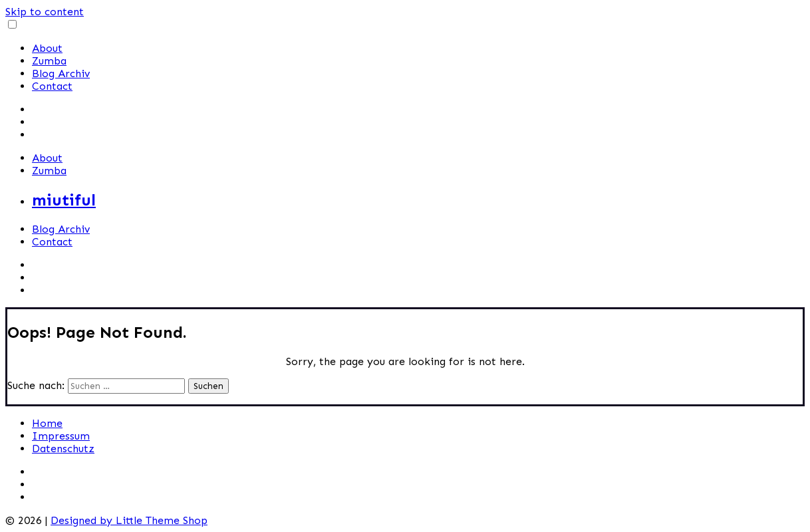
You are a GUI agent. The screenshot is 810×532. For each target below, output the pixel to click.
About (47, 48)
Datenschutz (63, 449)
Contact (52, 86)
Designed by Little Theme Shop (129, 520)
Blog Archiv (61, 73)
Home (47, 423)
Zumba (49, 61)
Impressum (61, 436)
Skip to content (45, 12)
